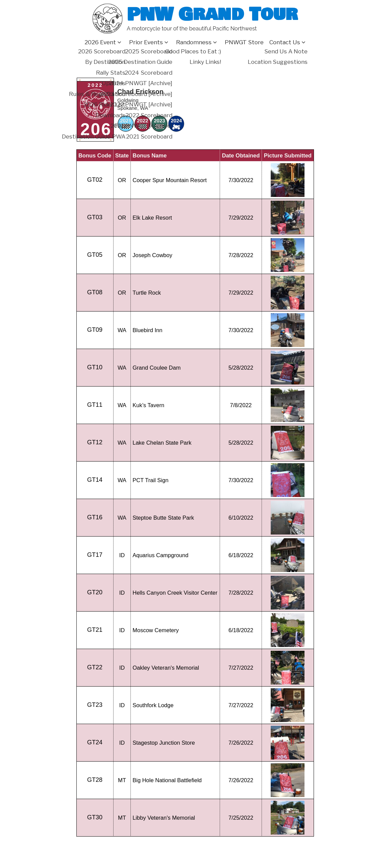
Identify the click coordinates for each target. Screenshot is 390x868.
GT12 (95, 442)
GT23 (95, 705)
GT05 (95, 255)
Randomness (194, 42)
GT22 (95, 667)
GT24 (95, 742)
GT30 (95, 817)
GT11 (95, 405)
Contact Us (285, 42)
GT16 (95, 517)
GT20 (95, 592)
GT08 (95, 292)
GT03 (95, 217)
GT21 (95, 630)
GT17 (95, 555)
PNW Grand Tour (212, 14)
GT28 (95, 780)
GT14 (95, 480)
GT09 (95, 330)
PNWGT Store (244, 42)
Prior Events (146, 42)
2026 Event (100, 42)
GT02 (95, 180)
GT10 (95, 367)
